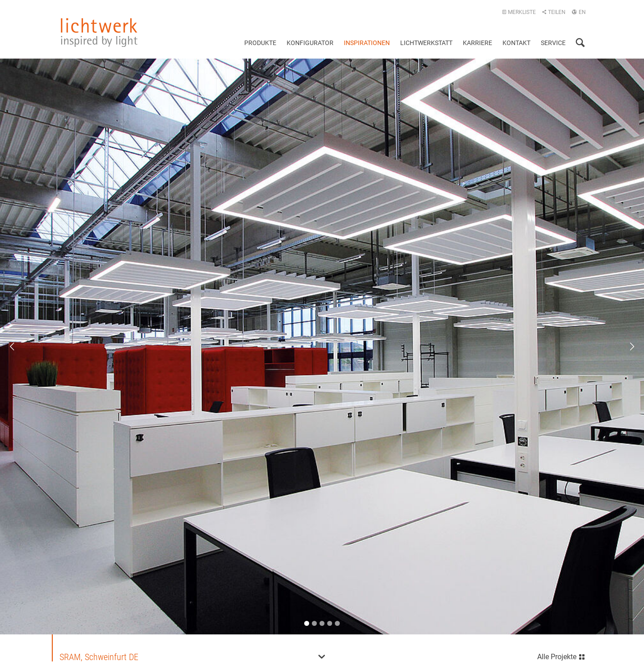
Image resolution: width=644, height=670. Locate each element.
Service (553, 43)
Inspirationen (367, 43)
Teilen (554, 12)
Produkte (260, 43)
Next (626, 346)
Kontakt (516, 43)
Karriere (477, 43)
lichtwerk (99, 32)
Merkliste (519, 12)
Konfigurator (310, 43)
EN (579, 12)
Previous (18, 346)
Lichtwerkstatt (426, 43)
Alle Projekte (561, 655)
